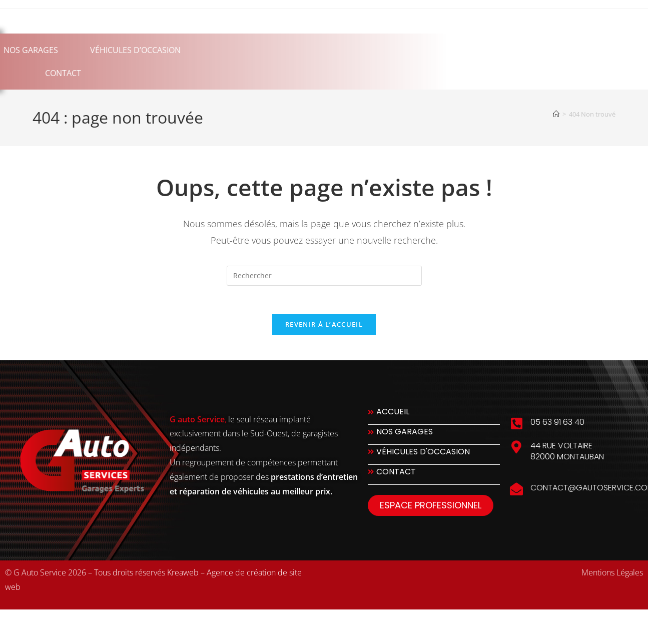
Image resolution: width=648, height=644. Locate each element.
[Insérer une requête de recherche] (324, 276)
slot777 (56, 623)
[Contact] (434, 477)
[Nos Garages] (434, 437)
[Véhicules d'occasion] (434, 457)
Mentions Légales (612, 574)
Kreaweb (183, 574)
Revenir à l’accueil (324, 326)
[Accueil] (556, 114)
